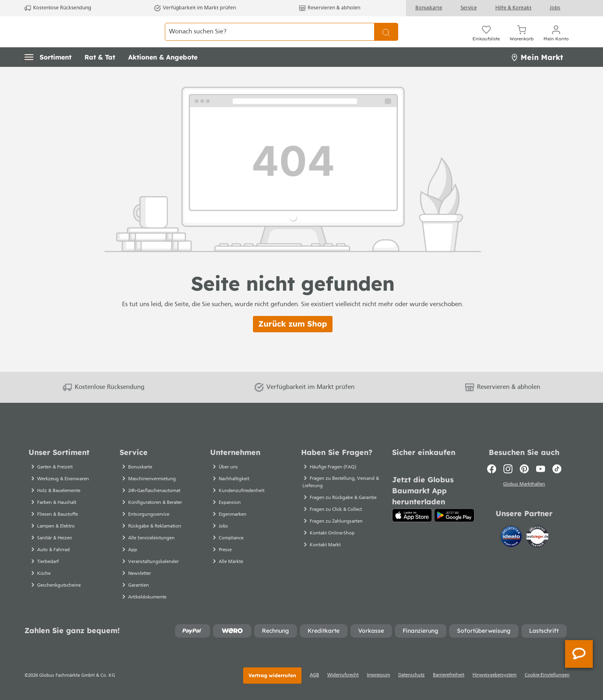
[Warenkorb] (522, 32)
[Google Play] (454, 515)
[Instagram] (508, 469)
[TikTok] (557, 469)
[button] (48, 57)
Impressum (378, 675)
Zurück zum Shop (293, 324)
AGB (314, 675)
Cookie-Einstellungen (547, 675)
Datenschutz (411, 675)
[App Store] (412, 515)
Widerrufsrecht (343, 675)
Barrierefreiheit (449, 675)
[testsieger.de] (537, 537)
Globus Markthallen (524, 485)
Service (469, 8)
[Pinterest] (524, 469)
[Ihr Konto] (556, 32)
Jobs (555, 8)
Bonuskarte (429, 8)
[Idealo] (512, 537)
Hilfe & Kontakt (513, 8)
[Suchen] (386, 32)
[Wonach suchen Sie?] (270, 32)
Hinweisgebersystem (494, 675)
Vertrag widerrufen (272, 675)
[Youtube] (541, 469)
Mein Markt (537, 57)
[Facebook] (492, 469)
